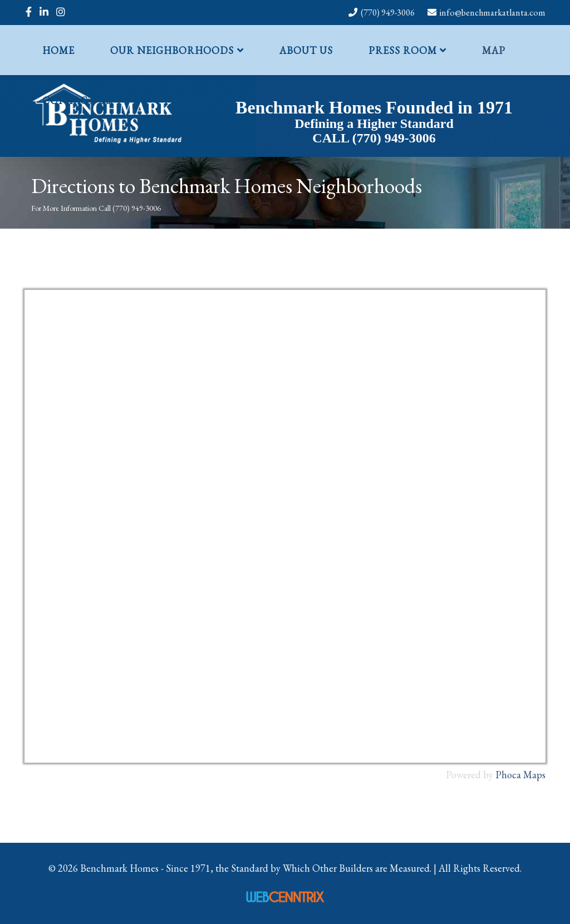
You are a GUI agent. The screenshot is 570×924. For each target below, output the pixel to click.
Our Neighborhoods (172, 50)
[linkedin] (44, 12)
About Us (306, 50)
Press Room (403, 50)
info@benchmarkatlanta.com (493, 13)
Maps (534, 775)
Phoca (508, 775)
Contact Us (77, 100)
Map (494, 50)
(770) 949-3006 (388, 13)
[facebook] (29, 12)
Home (58, 50)
